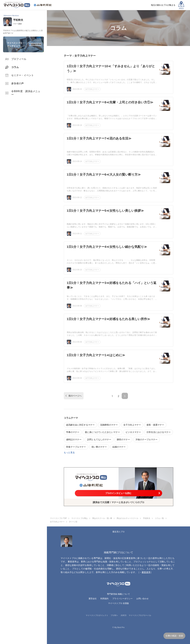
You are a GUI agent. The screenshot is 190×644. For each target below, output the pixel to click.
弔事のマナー (73, 432)
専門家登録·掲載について (118, 594)
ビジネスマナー (133, 432)
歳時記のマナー (74, 439)
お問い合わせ (142, 599)
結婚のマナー (119, 447)
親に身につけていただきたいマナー (102, 432)
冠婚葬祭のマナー (109, 425)
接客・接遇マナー (155, 425)
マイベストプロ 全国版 (119, 603)
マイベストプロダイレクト (97, 615)
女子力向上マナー (92, 89)
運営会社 (93, 599)
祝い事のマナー (99, 447)
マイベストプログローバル (140, 615)
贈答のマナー (123, 439)
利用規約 (104, 599)
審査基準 (146, 572)
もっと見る (69, 452)
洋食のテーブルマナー (147, 439)
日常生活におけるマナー (159, 432)
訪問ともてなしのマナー (99, 439)
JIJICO (123, 615)
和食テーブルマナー (76, 447)
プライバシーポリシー (122, 599)
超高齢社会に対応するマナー (80, 425)
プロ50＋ (114, 615)
